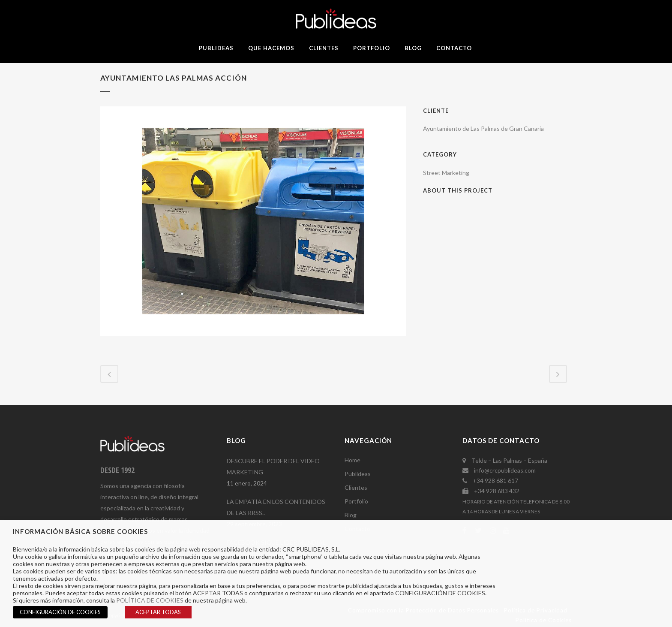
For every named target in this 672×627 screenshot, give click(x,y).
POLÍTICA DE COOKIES (150, 600)
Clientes (356, 487)
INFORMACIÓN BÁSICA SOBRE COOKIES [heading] (80, 531)
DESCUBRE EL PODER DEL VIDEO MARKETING (273, 466)
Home (352, 460)
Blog (351, 515)
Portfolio (356, 501)
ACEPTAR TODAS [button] (158, 612)
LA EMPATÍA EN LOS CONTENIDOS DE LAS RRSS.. (276, 507)
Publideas (358, 474)
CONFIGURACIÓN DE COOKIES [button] (60, 612)
